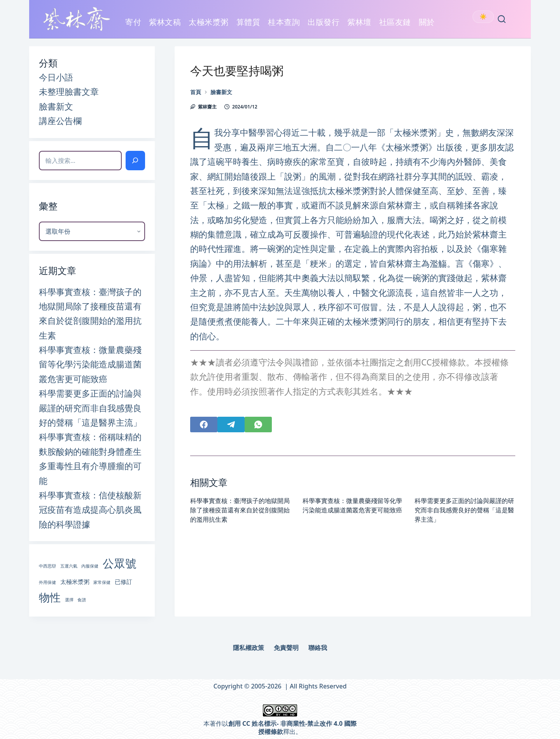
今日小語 (56, 77)
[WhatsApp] (258, 425)
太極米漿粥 (209, 26)
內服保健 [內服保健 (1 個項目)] (90, 566)
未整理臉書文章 (69, 91)
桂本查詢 (284, 22)
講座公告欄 (60, 121)
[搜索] (135, 161)
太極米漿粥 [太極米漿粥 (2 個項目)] (75, 582)
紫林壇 (359, 22)
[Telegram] (231, 425)
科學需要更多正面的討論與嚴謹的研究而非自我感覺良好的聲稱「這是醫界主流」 (464, 510)
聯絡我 (318, 648)
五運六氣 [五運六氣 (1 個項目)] (69, 566)
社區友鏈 (395, 26)
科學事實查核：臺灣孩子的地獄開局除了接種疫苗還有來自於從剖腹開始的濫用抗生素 (240, 510)
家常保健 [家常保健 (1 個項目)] (102, 582)
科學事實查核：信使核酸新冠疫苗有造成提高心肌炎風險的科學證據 (90, 509)
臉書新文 (56, 106)
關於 (427, 26)
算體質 (248, 22)
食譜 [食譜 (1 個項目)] (82, 600)
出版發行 (324, 26)
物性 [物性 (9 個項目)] (50, 597)
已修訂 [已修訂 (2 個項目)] (123, 582)
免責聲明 (286, 648)
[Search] (502, 19)
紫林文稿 (165, 26)
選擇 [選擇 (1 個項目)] (69, 600)
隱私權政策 (248, 648)
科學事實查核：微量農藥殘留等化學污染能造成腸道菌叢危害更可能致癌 (90, 364)
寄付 (133, 22)
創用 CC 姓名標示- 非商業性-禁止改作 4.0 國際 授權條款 (292, 728)
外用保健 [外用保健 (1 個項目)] (47, 582)
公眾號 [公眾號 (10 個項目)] (120, 563)
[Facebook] (204, 425)
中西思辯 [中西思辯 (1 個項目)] (47, 566)
